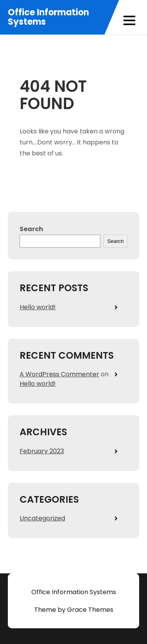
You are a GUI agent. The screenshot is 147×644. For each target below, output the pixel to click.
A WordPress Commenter (59, 374)
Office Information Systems (48, 17)
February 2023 (42, 451)
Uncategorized (42, 518)
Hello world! (38, 307)
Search (31, 229)
